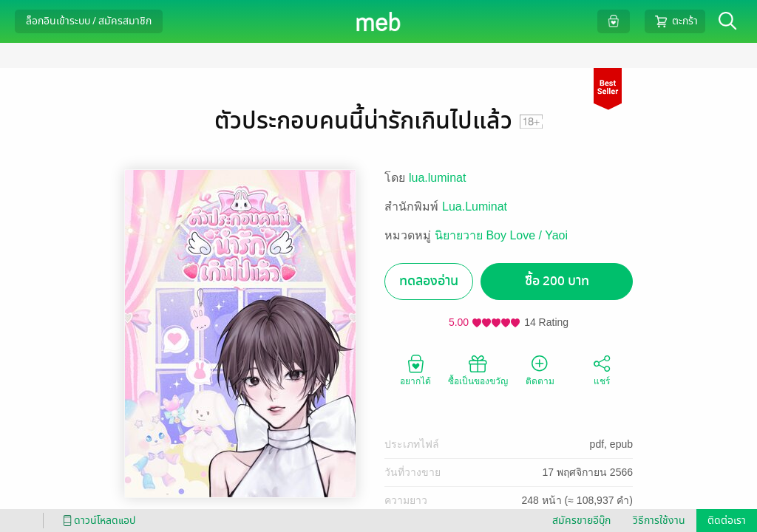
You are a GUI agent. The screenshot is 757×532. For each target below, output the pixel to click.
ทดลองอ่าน (429, 281)
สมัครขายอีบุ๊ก (581, 521)
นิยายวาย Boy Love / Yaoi (501, 235)
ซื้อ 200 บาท (557, 281)
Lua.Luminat (475, 207)
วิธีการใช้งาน (659, 521)
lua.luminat (437, 178)
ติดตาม (540, 369)
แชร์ (602, 369)
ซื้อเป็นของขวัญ (478, 369)
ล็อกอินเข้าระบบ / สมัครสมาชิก (89, 21)
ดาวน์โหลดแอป (97, 521)
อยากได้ (415, 369)
